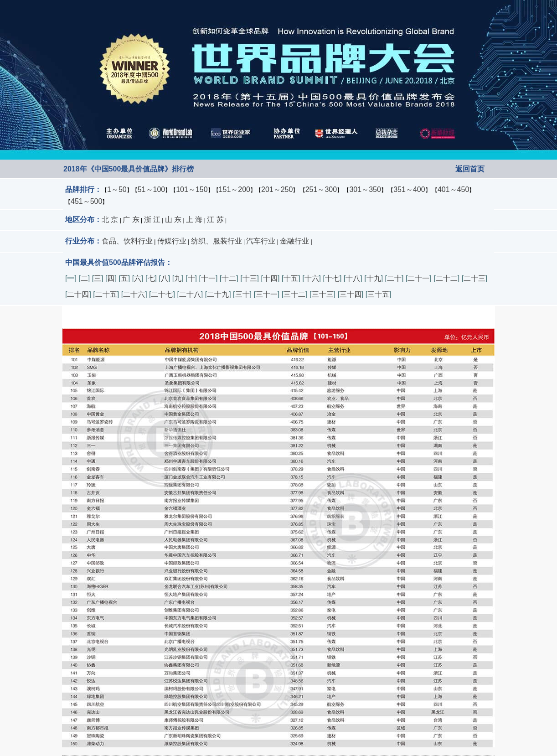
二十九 (218, 294)
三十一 (267, 294)
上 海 (194, 220)
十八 (353, 278)
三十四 (351, 294)
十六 (312, 278)
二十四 (78, 294)
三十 (242, 294)
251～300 (321, 189)
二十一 (418, 278)
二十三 (474, 278)
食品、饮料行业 (127, 241)
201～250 (277, 189)
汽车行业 (261, 241)
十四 (270, 278)
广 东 (131, 220)
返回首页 (470, 169)
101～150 (192, 189)
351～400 (409, 189)
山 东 (173, 220)
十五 (291, 278)
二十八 (190, 294)
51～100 (152, 189)
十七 (332, 278)
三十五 (378, 294)
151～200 (235, 189)
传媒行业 (172, 241)
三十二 (294, 294)
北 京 (110, 220)
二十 (394, 278)
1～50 (117, 189)
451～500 (86, 201)
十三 (250, 278)
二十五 (106, 294)
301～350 (365, 189)
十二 (229, 278)
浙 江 (152, 220)
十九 (374, 278)
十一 (208, 278)
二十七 (162, 294)
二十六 (134, 294)
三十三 (323, 294)
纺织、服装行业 (217, 241)
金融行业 (294, 241)
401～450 (453, 189)
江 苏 (215, 220)
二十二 (447, 278)
